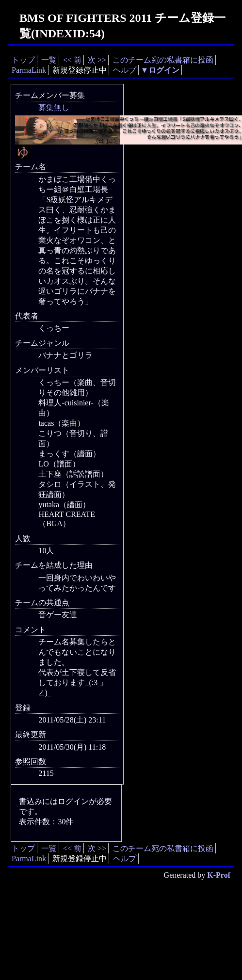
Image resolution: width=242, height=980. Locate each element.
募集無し (54, 107)
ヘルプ (125, 70)
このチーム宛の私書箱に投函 (163, 60)
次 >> (97, 60)
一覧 (49, 60)
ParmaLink (29, 70)
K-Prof (219, 875)
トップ (23, 60)
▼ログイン (160, 70)
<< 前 (72, 60)
